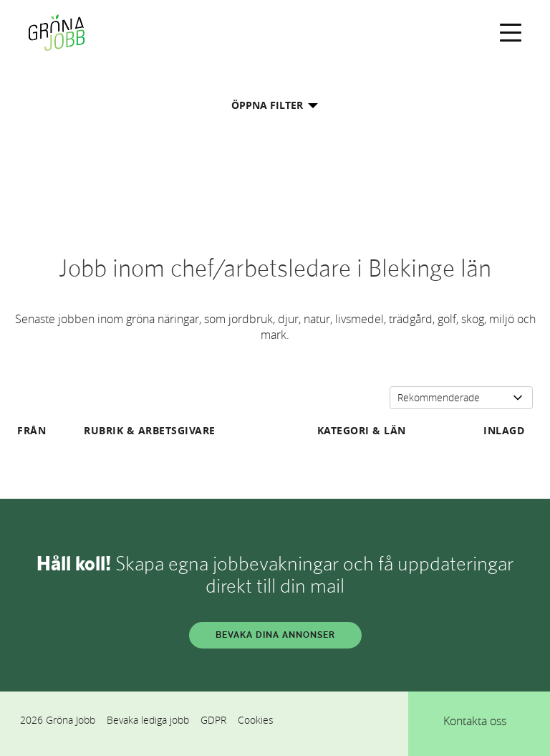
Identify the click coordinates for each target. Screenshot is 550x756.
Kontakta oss (475, 721)
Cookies (256, 720)
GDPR (213, 720)
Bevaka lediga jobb (148, 720)
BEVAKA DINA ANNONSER (275, 635)
